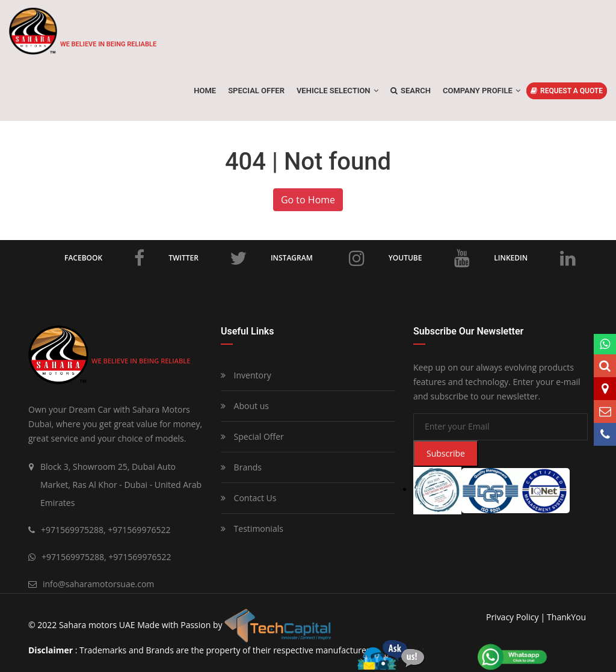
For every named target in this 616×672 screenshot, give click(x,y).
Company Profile (482, 91)
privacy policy (512, 617)
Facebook (104, 258)
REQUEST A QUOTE (567, 91)
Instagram (318, 258)
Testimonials (252, 529)
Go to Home (308, 200)
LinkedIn (535, 258)
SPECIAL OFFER (256, 91)
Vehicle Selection (337, 91)
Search (411, 91)
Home (205, 91)
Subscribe (446, 453)
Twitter (208, 258)
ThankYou (566, 617)
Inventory (246, 375)
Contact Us (248, 498)
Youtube (430, 258)
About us (245, 406)
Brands (241, 467)
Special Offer (252, 436)
